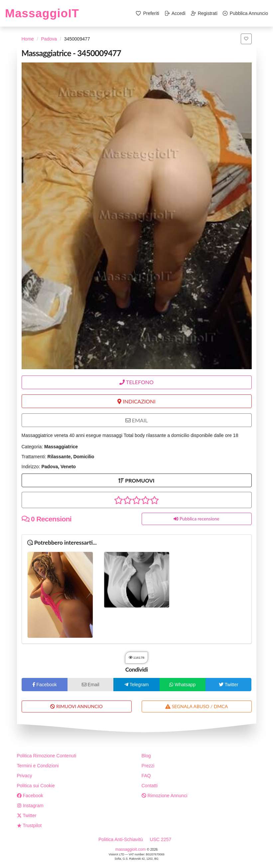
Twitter (27, 815)
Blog (146, 756)
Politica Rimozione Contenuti (47, 756)
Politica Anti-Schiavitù (121, 839)
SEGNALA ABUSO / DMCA (197, 706)
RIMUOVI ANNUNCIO (76, 706)
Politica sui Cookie (36, 786)
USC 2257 (160, 839)
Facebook (30, 796)
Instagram (30, 806)
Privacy (25, 776)
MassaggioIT (42, 13)
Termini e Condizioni (38, 766)
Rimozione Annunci (165, 796)
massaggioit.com (131, 849)
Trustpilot (29, 825)
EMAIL (137, 420)
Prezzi (148, 766)
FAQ (146, 776)
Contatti (150, 786)
